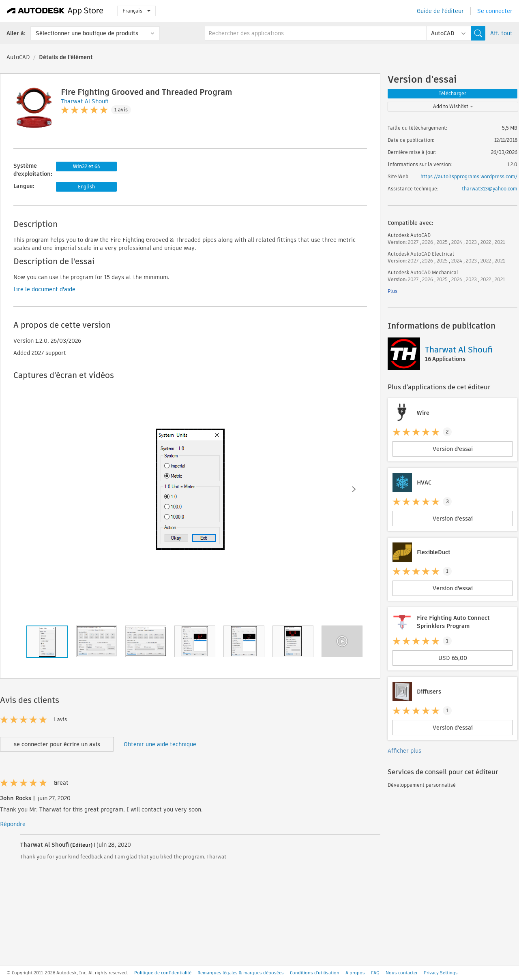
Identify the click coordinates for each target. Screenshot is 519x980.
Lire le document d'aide (44, 289)
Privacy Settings (441, 973)
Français (136, 11)
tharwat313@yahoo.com (490, 189)
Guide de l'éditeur (440, 11)
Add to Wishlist (453, 106)
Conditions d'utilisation (315, 973)
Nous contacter (402, 973)
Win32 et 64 (87, 166)
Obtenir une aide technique (160, 744)
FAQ (375, 973)
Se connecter (495, 11)
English (86, 187)
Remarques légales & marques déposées (241, 973)
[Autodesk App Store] (55, 11)
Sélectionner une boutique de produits (87, 33)
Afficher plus (404, 751)
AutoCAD (18, 57)
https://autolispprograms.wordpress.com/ (469, 176)
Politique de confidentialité (163, 973)
